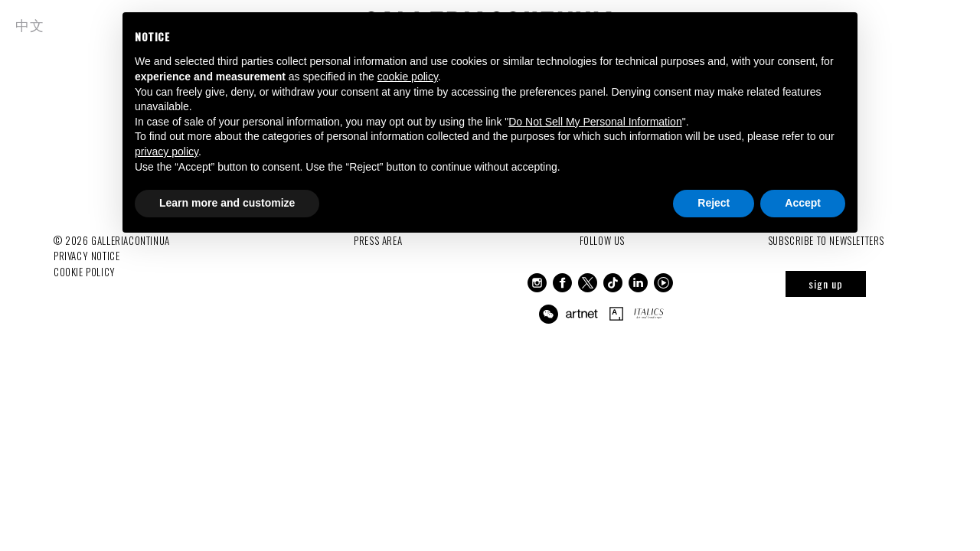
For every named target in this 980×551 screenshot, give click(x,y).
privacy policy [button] (167, 152)
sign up (826, 284)
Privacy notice (87, 256)
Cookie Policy (85, 272)
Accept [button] (803, 203)
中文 (29, 24)
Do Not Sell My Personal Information (595, 122)
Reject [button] (714, 203)
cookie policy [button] (408, 77)
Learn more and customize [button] (227, 203)
